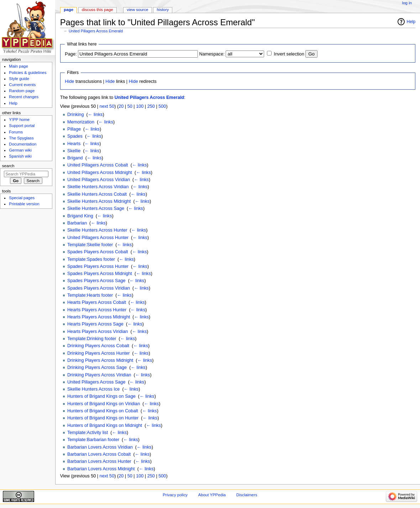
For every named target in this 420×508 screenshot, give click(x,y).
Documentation (23, 144)
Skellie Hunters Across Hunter (97, 230)
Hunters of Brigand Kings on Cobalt (103, 411)
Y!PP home (19, 120)
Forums (16, 132)
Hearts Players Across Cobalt (97, 302)
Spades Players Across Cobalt (98, 252)
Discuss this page (98, 10)
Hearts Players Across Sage (95, 324)
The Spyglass (21, 138)
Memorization (81, 122)
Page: (71, 54)
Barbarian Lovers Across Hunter (99, 461)
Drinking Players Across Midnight (100, 360)
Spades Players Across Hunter (98, 266)
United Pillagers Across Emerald (96, 31)
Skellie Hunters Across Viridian (98, 187)
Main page (19, 66)
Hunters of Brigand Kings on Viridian (104, 404)
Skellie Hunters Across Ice (93, 389)
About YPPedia (212, 495)
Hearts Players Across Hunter (97, 310)
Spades (75, 136)
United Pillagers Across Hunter (98, 238)
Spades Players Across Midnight (100, 274)
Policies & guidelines (28, 73)
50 (130, 106)
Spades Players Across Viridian (99, 288)
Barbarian (77, 223)
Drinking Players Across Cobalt (98, 346)
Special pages (22, 198)
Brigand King (80, 216)
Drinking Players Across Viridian (99, 375)
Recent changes (24, 97)
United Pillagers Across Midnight (100, 173)
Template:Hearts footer (90, 295)
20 (121, 106)
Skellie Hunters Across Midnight (99, 201)
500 (162, 106)
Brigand (75, 158)
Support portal (22, 126)
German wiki (20, 150)
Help (411, 22)
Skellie (74, 151)
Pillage (74, 129)
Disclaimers (247, 495)
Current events (22, 85)
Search (8, 166)
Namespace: (212, 54)
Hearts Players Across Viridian (98, 332)
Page (69, 10)
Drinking (76, 115)
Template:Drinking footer (92, 339)
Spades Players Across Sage (96, 281)
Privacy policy (175, 495)
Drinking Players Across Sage (97, 367)
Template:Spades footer (91, 259)
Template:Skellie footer (90, 245)
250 (151, 106)
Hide (69, 81)
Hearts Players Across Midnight (99, 317)
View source (137, 10)
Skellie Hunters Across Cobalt (97, 194)
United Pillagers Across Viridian (99, 180)
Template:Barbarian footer (93, 440)
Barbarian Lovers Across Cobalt (99, 454)
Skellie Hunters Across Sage (96, 208)
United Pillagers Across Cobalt (98, 165)
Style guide (19, 79)
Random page (22, 91)
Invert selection (289, 54)
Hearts (74, 144)
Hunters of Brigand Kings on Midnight (105, 425)
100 (140, 106)
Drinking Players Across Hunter (99, 353)
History (163, 10)
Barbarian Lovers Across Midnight (101, 469)
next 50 (107, 106)
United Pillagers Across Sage (96, 382)
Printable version (24, 204)
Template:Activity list (88, 433)
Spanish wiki (20, 156)
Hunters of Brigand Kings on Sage (101, 396)
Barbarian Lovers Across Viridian (100, 447)
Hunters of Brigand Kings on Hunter (103, 418)
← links (95, 115)
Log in (407, 3)
